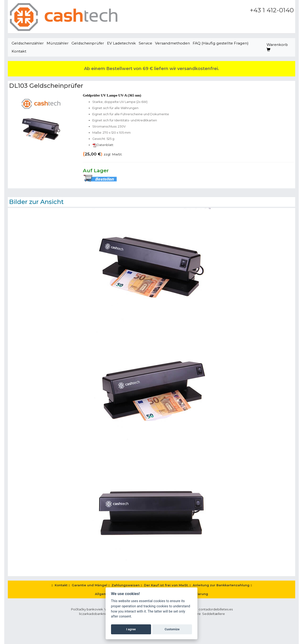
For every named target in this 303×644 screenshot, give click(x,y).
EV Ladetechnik (121, 43)
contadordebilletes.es (216, 609)
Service (145, 43)
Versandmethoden (172, 43)
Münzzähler (58, 43)
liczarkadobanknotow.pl (98, 614)
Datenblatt (103, 145)
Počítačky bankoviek (87, 609)
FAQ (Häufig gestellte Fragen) (221, 43)
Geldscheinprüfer (88, 43)
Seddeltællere (214, 614)
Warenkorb (277, 47)
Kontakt (19, 51)
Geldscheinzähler (28, 43)
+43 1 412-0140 (272, 10)
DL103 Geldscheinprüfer (46, 86)
